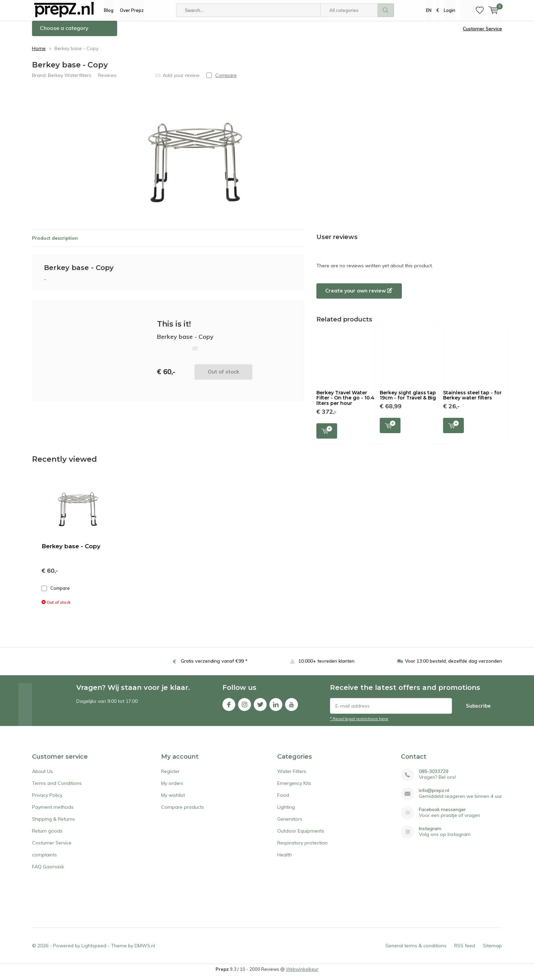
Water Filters (292, 776)
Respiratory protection (302, 848)
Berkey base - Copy (71, 551)
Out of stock (223, 377)
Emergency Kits (294, 788)
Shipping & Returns (53, 824)
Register (170, 776)
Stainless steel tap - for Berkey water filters (472, 400)
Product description (55, 243)
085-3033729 (434, 777)
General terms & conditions (416, 951)
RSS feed (465, 951)
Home (39, 53)
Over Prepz (132, 10)
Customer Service (482, 34)
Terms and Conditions (57, 788)
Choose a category (64, 33)
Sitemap (492, 951)
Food (283, 800)
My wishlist (173, 800)
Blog (109, 10)
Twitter (260, 708)
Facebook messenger (442, 815)
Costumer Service (52, 848)
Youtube (292, 708)
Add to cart (327, 435)
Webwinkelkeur (302, 974)
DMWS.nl (145, 951)
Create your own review (359, 296)
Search (386, 10)
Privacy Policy (47, 800)
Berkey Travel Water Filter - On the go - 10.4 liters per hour (345, 403)
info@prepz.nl (434, 796)
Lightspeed (94, 951)
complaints (44, 860)
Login (450, 10)
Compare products (183, 812)
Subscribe (478, 711)
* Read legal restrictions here (359, 724)
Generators (290, 824)
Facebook (229, 708)
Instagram (245, 708)
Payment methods (53, 812)
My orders (172, 788)
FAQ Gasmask (48, 872)
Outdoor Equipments (301, 836)
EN (429, 10)
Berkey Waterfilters (70, 80)
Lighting (286, 812)
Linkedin (276, 708)
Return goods (47, 836)
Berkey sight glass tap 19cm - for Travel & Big (408, 400)
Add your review (181, 80)
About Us (42, 776)
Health (285, 860)
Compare (56, 593)
